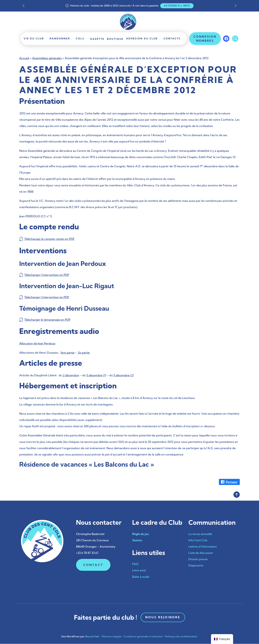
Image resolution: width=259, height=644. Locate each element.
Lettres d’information (203, 547)
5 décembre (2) (124, 375)
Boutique (115, 39)
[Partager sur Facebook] (229, 482)
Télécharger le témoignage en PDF (47, 320)
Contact (93, 565)
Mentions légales (112, 636)
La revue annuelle (200, 534)
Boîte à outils (141, 577)
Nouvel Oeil (92, 636)
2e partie (84, 353)
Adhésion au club (142, 38)
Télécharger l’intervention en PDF (47, 275)
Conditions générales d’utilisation (143, 636)
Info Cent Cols (198, 540)
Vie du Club (34, 38)
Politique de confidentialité (181, 636)
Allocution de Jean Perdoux (37, 343)
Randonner (60, 38)
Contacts (171, 38)
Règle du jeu (141, 534)
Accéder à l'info (177, 6)
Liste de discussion (201, 553)
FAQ (135, 564)
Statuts (137, 540)
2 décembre (71, 375)
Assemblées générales (47, 58)
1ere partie (68, 353)
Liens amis (139, 570)
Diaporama (196, 566)
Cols (80, 38)
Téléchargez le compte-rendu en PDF (49, 239)
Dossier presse (198, 559)
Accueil (24, 58)
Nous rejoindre (163, 617)
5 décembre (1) (96, 375)
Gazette (97, 39)
